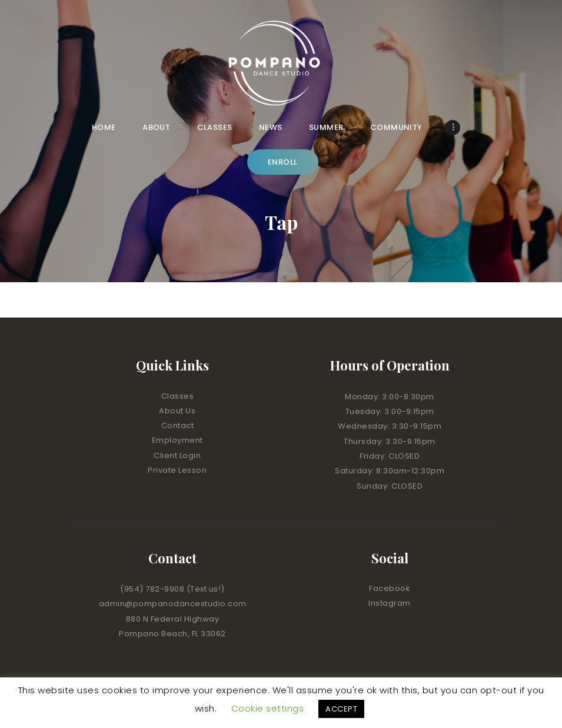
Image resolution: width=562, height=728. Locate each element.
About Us (177, 411)
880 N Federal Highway (173, 619)
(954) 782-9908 (153, 589)
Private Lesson (177, 470)
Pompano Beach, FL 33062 (172, 634)
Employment (177, 440)
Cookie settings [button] (268, 708)
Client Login (177, 455)
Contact (178, 425)
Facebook (390, 588)
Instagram (390, 603)
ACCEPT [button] (341, 709)
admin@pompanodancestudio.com (173, 604)
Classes (178, 396)
